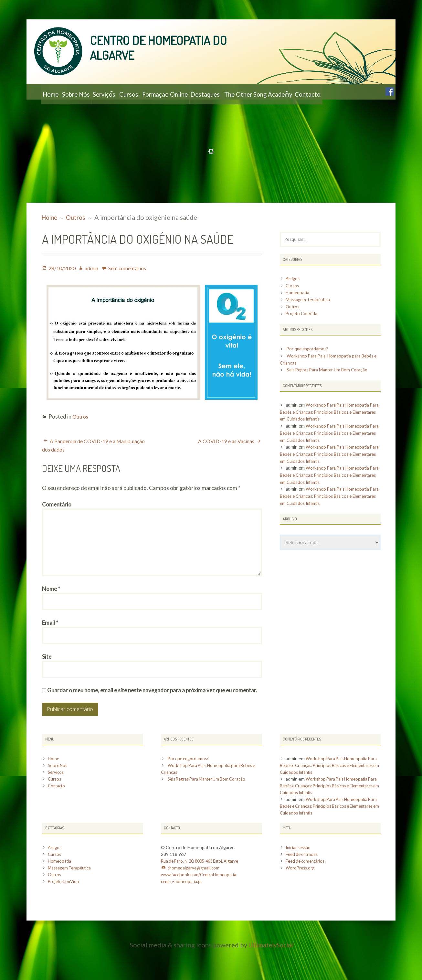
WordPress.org (301, 898)
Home (54, 92)
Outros (81, 432)
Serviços (124, 92)
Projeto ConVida (303, 330)
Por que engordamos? (310, 366)
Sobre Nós (87, 92)
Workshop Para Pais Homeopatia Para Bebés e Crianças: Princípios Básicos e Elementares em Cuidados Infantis (327, 429)
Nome (51, 613)
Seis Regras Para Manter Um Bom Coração (331, 387)
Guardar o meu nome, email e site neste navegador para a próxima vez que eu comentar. (152, 720)
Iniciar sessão (299, 878)
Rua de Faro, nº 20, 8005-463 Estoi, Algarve (204, 891)
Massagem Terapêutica (309, 316)
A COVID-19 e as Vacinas (224, 457)
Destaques (254, 92)
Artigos (294, 295)
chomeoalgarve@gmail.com (195, 898)
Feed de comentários (307, 891)
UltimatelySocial (271, 975)
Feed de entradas (303, 884)
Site (47, 684)
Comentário (57, 520)
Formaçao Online (205, 92)
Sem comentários (133, 284)
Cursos (160, 92)
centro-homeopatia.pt (183, 912)
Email (50, 649)
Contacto (59, 107)
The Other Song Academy (316, 92)
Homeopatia (298, 309)
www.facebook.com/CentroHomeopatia (201, 905)
